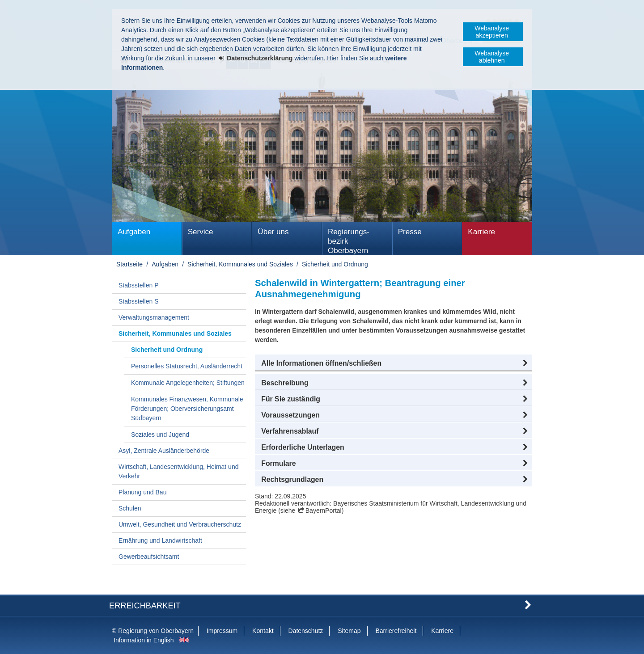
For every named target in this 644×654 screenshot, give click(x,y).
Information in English (144, 640)
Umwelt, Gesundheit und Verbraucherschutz (180, 524)
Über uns (273, 232)
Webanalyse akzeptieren (492, 32)
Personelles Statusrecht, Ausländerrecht (187, 366)
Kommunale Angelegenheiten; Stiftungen (188, 383)
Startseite (129, 264)
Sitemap (349, 631)
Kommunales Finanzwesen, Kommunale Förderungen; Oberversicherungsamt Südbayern (187, 409)
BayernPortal (324, 511)
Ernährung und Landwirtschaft (160, 540)
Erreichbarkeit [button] (145, 606)
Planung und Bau (142, 492)
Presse (410, 232)
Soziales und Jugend (160, 435)
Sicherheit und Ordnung (335, 264)
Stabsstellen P (139, 285)
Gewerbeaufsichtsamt (149, 557)
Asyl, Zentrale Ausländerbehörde (164, 451)
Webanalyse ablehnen (492, 57)
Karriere (481, 232)
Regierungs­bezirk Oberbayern (349, 241)
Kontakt (263, 631)
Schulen (130, 508)
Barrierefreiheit (396, 631)
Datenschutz (305, 631)
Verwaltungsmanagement (154, 317)
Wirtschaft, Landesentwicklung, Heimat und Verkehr (178, 471)
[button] (394, 363)
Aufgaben (134, 232)
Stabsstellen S (139, 301)
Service (201, 232)
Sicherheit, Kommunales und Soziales (240, 264)
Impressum (222, 631)
